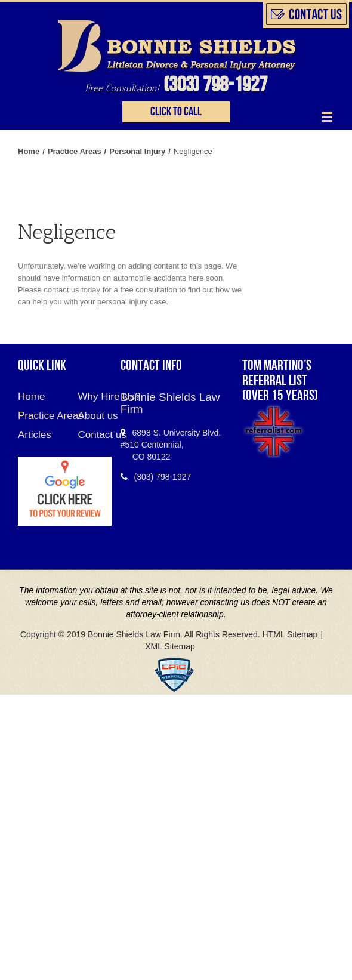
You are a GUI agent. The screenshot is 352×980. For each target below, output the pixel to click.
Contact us (89, 435)
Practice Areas (39, 416)
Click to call (176, 112)
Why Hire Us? (89, 397)
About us (89, 416)
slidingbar (306, 14)
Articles (35, 435)
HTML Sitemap (290, 634)
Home (31, 398)
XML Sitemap (170, 646)
